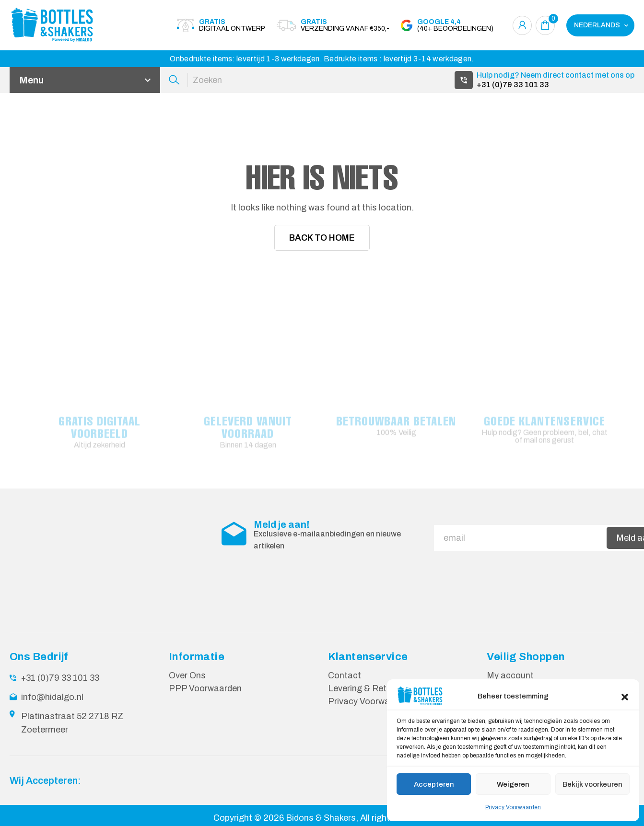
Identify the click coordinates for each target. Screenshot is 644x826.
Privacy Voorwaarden (513, 807)
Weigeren (513, 784)
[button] (625, 696)
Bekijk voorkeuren (592, 784)
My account (510, 675)
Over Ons (187, 675)
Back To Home (322, 238)
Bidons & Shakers (321, 818)
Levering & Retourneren (375, 688)
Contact (345, 675)
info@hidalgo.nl (52, 697)
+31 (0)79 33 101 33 (513, 85)
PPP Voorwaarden (205, 688)
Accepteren (434, 784)
